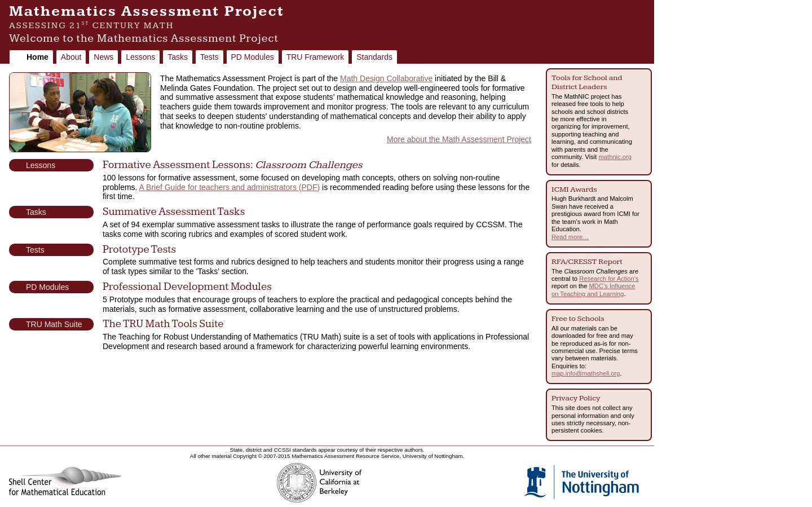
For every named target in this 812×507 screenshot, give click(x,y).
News (103, 57)
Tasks (178, 57)
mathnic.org (615, 157)
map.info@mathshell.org (586, 373)
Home (37, 57)
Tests (209, 57)
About (71, 57)
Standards (374, 57)
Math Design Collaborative (386, 78)
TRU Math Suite (54, 324)
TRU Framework (315, 57)
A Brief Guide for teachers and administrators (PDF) (230, 187)
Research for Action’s (609, 279)
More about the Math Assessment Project (459, 139)
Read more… (570, 237)
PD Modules (253, 57)
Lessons (140, 57)
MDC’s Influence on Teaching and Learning (593, 290)
